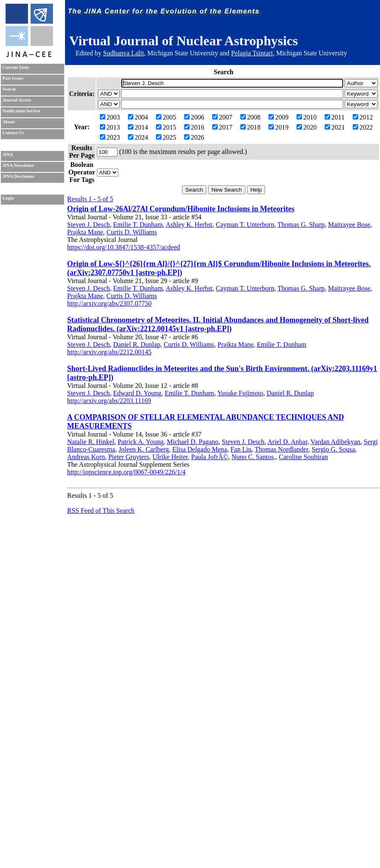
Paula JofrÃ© (210, 457)
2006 (194, 117)
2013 (110, 127)
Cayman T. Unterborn (245, 225)
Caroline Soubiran (303, 457)
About (8, 122)
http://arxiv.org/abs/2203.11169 (109, 401)
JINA (8, 155)
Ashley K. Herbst (189, 225)
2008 (250, 117)
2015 (166, 127)
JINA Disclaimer (18, 176)
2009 (278, 117)
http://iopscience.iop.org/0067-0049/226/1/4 (126, 472)
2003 (110, 117)
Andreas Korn (86, 457)
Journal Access (17, 100)
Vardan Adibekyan (335, 442)
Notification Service (21, 111)
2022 (363, 127)
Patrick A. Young (140, 442)
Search (9, 89)
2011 (334, 117)
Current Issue (16, 67)
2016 (194, 127)
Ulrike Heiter (170, 457)
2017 (222, 127)
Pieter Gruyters (129, 457)
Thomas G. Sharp (301, 225)
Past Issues (13, 78)
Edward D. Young (137, 393)
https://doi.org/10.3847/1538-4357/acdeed (124, 247)
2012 (363, 117)
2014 (138, 127)
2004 (138, 117)
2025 (166, 137)
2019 (278, 127)
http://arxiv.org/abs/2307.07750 (109, 303)
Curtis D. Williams (132, 232)
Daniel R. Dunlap (137, 344)
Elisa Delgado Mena (200, 449)
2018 (250, 127)
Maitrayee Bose (349, 225)
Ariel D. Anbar (288, 442)
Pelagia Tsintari (252, 53)
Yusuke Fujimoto (240, 393)
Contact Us (13, 133)
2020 (307, 127)
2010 (307, 117)
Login (8, 198)
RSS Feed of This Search (101, 511)
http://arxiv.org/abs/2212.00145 (109, 352)
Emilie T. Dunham (138, 225)
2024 (138, 137)
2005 (166, 117)
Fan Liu (241, 449)
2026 (194, 137)
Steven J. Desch (88, 225)
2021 (335, 127)
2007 (222, 117)
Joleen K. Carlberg (144, 449)
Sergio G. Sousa (333, 449)
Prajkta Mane (85, 232)
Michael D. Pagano (193, 442)
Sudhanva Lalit (124, 53)
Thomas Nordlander (281, 449)
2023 (110, 137)
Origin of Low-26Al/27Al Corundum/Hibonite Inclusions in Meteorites (181, 209)
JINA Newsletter (18, 165)
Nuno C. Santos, (254, 457)
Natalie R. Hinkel (91, 442)
